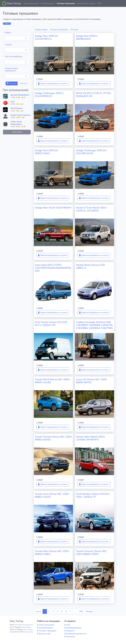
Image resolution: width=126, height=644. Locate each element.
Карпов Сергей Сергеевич (21, 115)
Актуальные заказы (86, 3)
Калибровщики (48, 3)
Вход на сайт (45, 634)
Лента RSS (17, 132)
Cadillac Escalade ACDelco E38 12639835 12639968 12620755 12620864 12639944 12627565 (94, 325)
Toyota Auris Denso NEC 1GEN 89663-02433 (52, 495)
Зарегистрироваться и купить (53, 84)
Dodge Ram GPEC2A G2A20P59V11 (47, 37)
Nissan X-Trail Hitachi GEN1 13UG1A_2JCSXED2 (91, 209)
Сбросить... (24, 83)
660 (81, 611)
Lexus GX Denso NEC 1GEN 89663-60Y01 (91, 381)
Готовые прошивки (66, 3)
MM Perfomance (17, 108)
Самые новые (41, 30)
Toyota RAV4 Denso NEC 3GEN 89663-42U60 (52, 381)
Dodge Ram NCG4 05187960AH (53, 208)
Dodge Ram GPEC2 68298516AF (87, 37)
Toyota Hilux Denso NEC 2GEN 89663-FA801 (52, 553)
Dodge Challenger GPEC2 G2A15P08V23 (49, 95)
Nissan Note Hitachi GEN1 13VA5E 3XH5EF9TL (90, 438)
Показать (12, 83)
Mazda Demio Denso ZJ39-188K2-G (91, 266)
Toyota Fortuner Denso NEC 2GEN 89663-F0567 (91, 553)
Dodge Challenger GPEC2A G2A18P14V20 (91, 152)
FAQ (99, 3)
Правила (70, 631)
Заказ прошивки (31, 3)
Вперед (89, 611)
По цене (74, 30)
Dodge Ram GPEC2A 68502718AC (47, 152)
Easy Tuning (14, 3)
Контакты (71, 637)
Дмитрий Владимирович (20, 95)
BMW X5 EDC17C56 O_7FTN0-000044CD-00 (94, 95)
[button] (122, 3)
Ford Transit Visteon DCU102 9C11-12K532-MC (51, 324)
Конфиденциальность (76, 634)
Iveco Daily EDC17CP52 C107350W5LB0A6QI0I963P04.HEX (53, 268)
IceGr (13, 102)
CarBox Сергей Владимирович (16, 123)
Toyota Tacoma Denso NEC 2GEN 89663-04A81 (53, 438)
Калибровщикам (74, 628)
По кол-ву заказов (59, 30)
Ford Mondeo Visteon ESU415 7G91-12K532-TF (93, 495)
